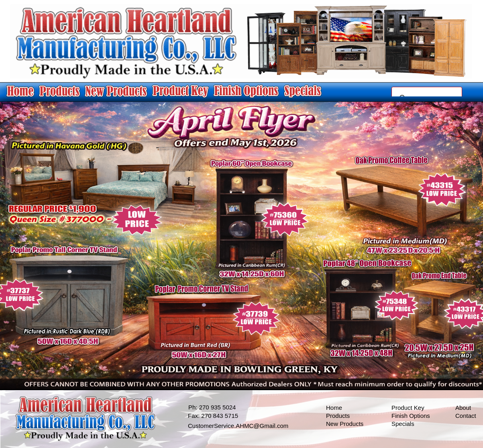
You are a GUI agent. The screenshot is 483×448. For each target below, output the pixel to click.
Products (338, 416)
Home (334, 408)
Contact (466, 416)
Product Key (408, 408)
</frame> (427, 92)
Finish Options (411, 416)
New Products (345, 424)
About (463, 408)
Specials (403, 424)
